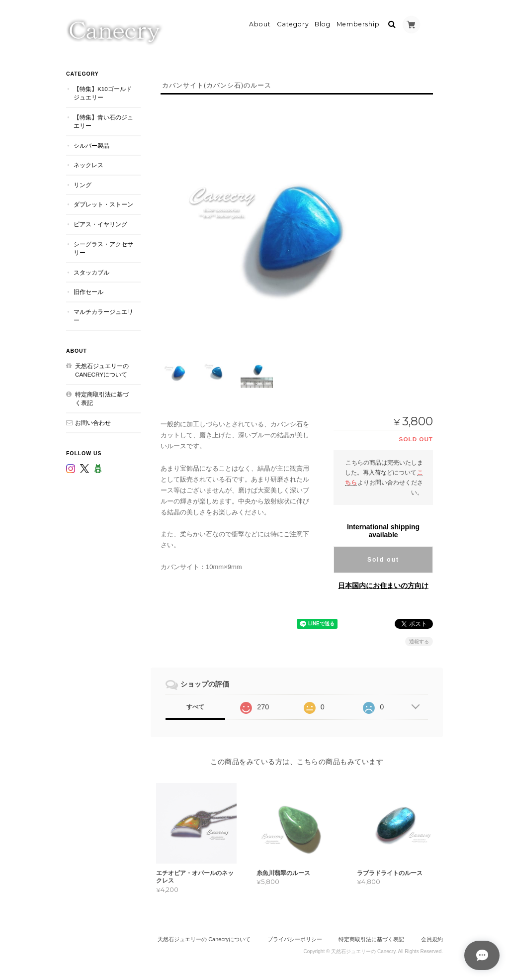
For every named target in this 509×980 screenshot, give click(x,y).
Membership (358, 23)
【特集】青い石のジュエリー (103, 121)
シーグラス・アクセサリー (103, 247)
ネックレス (88, 164)
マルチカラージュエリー (103, 315)
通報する (419, 640)
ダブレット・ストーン (103, 204)
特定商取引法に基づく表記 (102, 398)
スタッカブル (91, 271)
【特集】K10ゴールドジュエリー (103, 92)
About (260, 23)
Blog (323, 23)
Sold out (383, 559)
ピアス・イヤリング (100, 223)
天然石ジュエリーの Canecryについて (102, 369)
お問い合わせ (93, 422)
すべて (195, 706)
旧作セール (88, 291)
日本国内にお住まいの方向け (383, 585)
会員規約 (432, 939)
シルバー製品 (91, 145)
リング (83, 184)
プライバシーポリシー (295, 939)
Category (293, 23)
